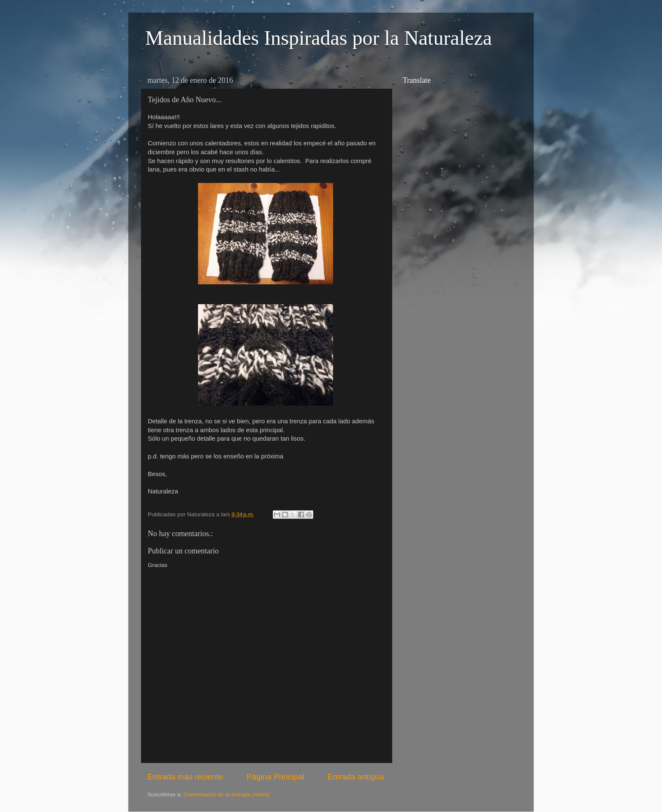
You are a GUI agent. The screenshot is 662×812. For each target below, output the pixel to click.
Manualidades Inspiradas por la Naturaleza (319, 38)
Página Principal (275, 777)
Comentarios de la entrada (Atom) (227, 794)
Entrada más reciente (185, 777)
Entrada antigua (356, 777)
